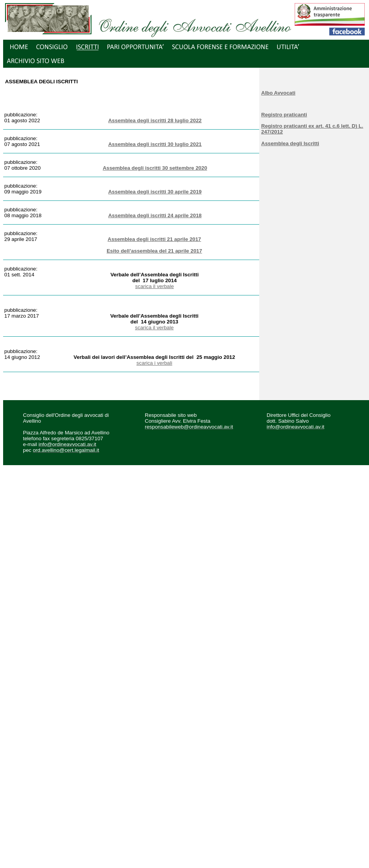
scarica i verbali (155, 363)
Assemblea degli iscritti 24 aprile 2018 (155, 215)
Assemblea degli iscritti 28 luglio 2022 (155, 120)
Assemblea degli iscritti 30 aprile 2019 (155, 192)
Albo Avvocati (278, 93)
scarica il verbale (154, 286)
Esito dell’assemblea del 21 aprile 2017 (154, 251)
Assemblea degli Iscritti (290, 143)
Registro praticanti (284, 115)
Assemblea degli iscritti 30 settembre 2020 (155, 168)
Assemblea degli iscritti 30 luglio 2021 (155, 144)
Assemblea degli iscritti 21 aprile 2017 (155, 239)
